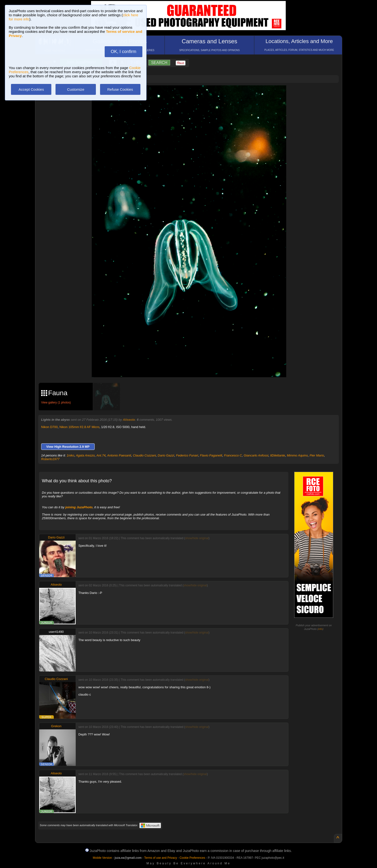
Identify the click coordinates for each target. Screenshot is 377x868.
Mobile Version (102, 858)
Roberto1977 (50, 459)
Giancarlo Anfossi (256, 455)
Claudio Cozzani (144, 455)
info (321, 629)
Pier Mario (317, 455)
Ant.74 (101, 455)
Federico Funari (187, 455)
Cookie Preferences (192, 858)
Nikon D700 (49, 427)
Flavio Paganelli (211, 455)
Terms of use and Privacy (161, 858)
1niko (70, 455)
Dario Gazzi (166, 455)
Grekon (56, 726)
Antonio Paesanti (119, 455)
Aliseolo (129, 420)
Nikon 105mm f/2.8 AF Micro (79, 427)
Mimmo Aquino (297, 455)
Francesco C (233, 455)
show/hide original (197, 538)
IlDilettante (278, 455)
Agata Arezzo (85, 455)
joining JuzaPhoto (79, 507)
